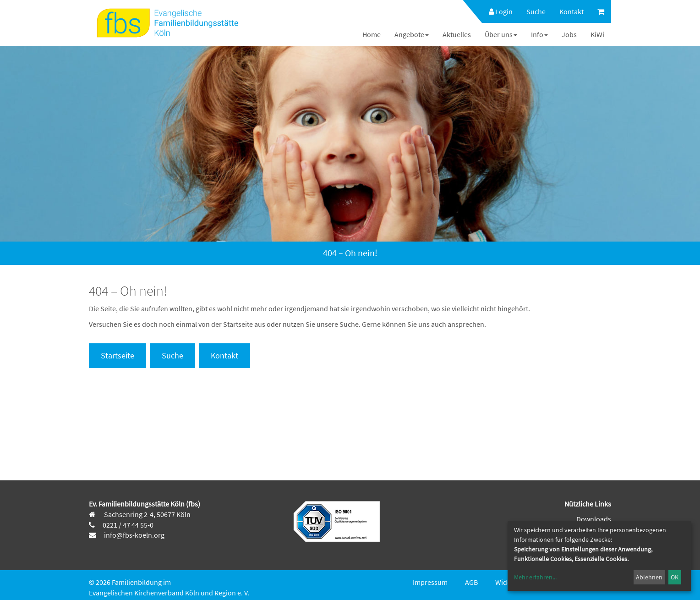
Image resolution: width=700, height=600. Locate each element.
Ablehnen (649, 577)
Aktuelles (457, 34)
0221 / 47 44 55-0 (128, 525)
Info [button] (539, 34)
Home (372, 34)
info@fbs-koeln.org (134, 535)
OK (675, 577)
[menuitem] (496, 11)
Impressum (430, 582)
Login (501, 11)
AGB (471, 582)
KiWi (597, 34)
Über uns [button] (501, 34)
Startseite (118, 355)
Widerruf (509, 582)
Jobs (569, 34)
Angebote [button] (412, 34)
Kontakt (571, 11)
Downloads (594, 519)
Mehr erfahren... (535, 577)
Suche (536, 11)
